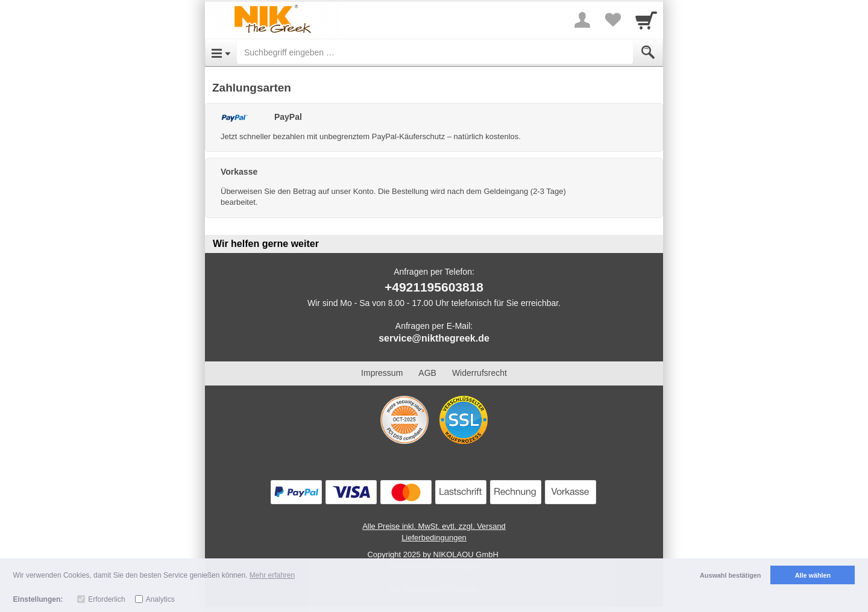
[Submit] (648, 52)
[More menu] (582, 20)
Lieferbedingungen (434, 538)
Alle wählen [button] (813, 575)
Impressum (382, 373)
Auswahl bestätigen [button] (730, 575)
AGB (427, 373)
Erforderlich (106, 599)
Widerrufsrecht (480, 373)
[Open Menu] (221, 52)
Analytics (160, 599)
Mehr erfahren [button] (272, 575)
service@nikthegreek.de (434, 338)
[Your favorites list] (612, 20)
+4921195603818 (434, 287)
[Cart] (646, 20)
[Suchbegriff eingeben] (435, 52)
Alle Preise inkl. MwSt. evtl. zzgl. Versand (434, 526)
